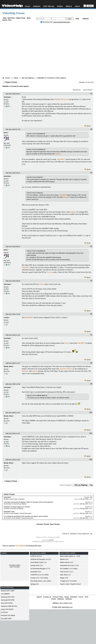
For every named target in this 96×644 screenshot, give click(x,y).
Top (91, 485)
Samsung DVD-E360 (8, 600)
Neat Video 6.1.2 (65, 575)
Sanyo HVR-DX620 (7, 609)
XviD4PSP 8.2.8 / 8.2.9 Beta (40, 575)
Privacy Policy (58, 597)
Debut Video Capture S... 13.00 (70, 556)
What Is (69, 6)
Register (86, 19)
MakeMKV (61, 159)
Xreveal (66, 99)
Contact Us (66, 534)
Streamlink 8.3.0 (36, 572)
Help (77, 19)
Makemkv (25, 371)
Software (37, 6)
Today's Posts (21, 18)
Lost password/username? (62, 22)
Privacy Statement (83, 534)
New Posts (11, 18)
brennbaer (7, 97)
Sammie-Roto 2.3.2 (37, 566)
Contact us (47, 597)
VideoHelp (73, 534)
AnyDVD (62, 369)
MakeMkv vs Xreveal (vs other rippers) (52, 78)
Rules (29, 18)
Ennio (6, 133)
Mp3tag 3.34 (34, 584)
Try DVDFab (20, 546)
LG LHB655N (5, 594)
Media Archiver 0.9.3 (67, 562)
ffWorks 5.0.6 (64, 559)
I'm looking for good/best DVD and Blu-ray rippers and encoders (26, 516)
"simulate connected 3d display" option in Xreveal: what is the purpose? (28, 502)
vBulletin (51, 540)
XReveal (58, 154)
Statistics (61, 599)
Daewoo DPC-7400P (8, 591)
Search (5, 20)
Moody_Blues (8, 366)
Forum (27, 6)
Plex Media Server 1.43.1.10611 (41, 581)
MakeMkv (57, 99)
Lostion (6, 318)
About (77, 6)
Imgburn (35, 371)
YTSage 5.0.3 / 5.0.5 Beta (68, 581)
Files (10, 20)
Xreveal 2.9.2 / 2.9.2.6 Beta (39, 578)
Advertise (74, 597)
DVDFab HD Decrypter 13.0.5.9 (41, 559)
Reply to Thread (11, 82)
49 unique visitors (15, 565)
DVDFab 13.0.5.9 (36, 556)
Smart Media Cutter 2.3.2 (39, 562)
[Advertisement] (22, 51)
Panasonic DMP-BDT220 (9, 606)
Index (5, 18)
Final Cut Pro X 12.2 (66, 572)
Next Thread (55, 524)
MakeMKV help (9, 512)
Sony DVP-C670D (7, 603)
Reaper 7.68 (64, 578)
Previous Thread (43, 524)
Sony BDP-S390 (6, 619)
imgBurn (73, 212)
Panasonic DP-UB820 (8, 616)
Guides (60, 6)
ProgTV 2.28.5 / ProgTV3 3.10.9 (70, 584)
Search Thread (87, 90)
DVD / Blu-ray (49, 6)
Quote (88, 126)
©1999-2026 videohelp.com (62, 607)
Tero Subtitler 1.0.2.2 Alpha (69, 569)
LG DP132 (4, 612)
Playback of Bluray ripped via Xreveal (17, 507)
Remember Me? (47, 22)
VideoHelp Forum (13, 13)
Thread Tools (76, 90)
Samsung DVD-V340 (8, 597)
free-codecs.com (66, 603)
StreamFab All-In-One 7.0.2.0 (69, 566)
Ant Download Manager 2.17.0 (40, 569)
